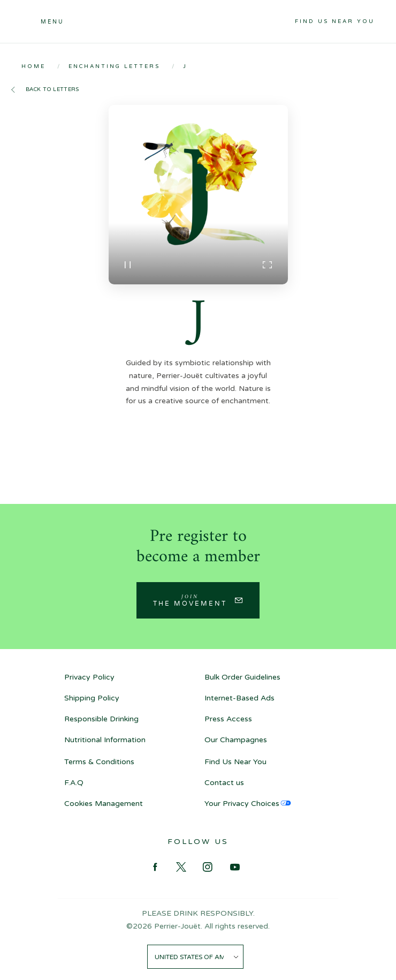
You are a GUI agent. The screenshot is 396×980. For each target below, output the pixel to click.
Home (33, 66)
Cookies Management (104, 804)
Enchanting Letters (114, 66)
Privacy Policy (89, 677)
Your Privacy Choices (242, 804)
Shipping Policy (92, 698)
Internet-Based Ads (239, 698)
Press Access (228, 719)
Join (190, 600)
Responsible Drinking (101, 719)
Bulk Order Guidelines (242, 677)
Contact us (224, 783)
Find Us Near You (335, 21)
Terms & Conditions (99, 762)
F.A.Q (74, 783)
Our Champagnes (236, 740)
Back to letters (52, 89)
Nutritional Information (105, 740)
